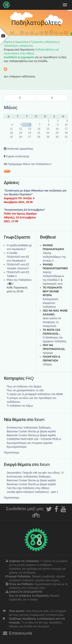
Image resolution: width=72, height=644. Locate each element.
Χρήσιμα (48, 353)
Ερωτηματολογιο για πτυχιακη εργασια (30, 443)
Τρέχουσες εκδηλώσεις (44, 42)
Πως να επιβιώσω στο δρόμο (24, 386)
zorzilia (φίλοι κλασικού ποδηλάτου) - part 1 (32, 492)
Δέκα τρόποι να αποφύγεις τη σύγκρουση (52, 322)
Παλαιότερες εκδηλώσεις (18, 46)
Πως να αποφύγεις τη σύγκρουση (29, 596)
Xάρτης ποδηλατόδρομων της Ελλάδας (53, 276)
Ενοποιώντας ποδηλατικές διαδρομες (29, 428)
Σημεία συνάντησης (18, 156)
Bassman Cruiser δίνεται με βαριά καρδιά (31, 431)
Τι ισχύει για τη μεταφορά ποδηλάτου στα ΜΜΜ (35, 394)
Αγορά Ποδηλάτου (20, 576)
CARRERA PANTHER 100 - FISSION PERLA (34, 439)
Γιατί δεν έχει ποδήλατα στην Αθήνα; (28, 488)
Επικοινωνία (21, 633)
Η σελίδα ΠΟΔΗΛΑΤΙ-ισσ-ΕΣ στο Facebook (18, 257)
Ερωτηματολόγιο (17, 447)
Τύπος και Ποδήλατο (21, 584)
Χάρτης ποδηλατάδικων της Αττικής (54, 257)
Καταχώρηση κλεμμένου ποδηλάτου (51, 303)
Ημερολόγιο (22, 42)
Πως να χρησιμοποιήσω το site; (25, 390)
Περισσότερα (12, 453)
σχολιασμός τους (53, 284)
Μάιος (11, 107)
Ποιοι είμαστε (17, 611)
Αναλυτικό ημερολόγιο (20, 149)
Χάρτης (8, 42)
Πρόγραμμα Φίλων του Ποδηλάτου (30, 164)
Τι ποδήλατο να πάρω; (20, 406)
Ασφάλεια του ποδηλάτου (24, 561)
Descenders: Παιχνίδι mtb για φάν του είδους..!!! (35, 473)
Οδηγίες (48, 364)
